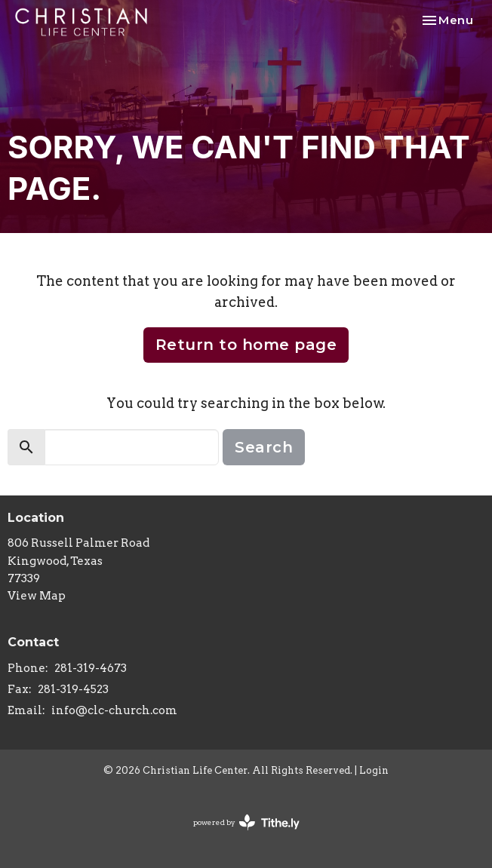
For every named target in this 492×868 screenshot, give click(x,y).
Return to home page (246, 345)
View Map (37, 596)
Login (374, 770)
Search (264, 447)
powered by (246, 822)
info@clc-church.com (114, 710)
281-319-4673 (91, 668)
